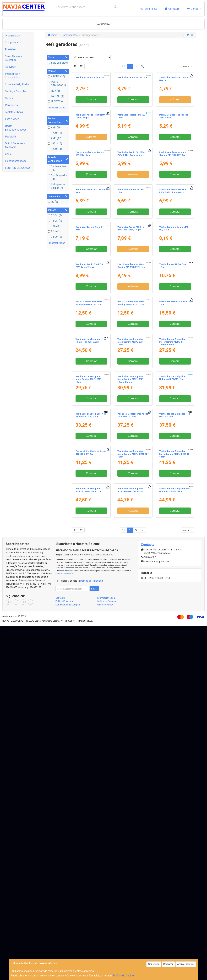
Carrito (194, 9)
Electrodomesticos (16, 161)
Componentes (13, 43)
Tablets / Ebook (14, 112)
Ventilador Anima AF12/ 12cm (133, 107)
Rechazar (168, 964)
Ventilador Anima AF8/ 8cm (90, 107)
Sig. (143, 66)
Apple (8, 154)
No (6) (53, 202)
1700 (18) (55, 133)
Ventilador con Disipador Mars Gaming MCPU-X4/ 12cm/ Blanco (172, 578)
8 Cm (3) (54, 226)
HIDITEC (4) (56, 101)
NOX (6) (54, 91)
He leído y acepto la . (81, 935)
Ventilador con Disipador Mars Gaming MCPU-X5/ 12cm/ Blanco (130, 645)
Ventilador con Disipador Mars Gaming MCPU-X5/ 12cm (88, 645)
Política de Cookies (124, 976)
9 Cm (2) (54, 231)
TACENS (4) (56, 96)
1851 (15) (55, 144)
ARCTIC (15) (56, 76)
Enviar (94, 943)
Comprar (91, 129)
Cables (9, 98)
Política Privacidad (65, 956)
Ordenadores (12, 36)
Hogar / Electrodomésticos (16, 128)
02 (136, 66)
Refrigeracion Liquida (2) (57, 186)
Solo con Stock (58, 63)
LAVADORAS (103, 24)
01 (130, 66)
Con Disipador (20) (57, 177)
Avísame (175, 129)
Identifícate (149, 9)
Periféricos (11, 105)
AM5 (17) (55, 138)
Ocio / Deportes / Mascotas (15, 145)
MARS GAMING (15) (57, 84)
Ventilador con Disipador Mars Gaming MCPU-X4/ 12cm (130, 578)
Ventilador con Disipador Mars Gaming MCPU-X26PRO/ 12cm (133, 779)
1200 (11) (55, 149)
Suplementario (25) (57, 168)
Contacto (172, 9)
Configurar (154, 964)
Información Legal (106, 952)
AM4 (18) (55, 128)
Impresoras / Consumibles (12, 76)
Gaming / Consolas (16, 91)
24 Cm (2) (55, 237)
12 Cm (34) (56, 215)
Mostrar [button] (188, 66)
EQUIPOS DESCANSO (17, 168)
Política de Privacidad (65, 928)
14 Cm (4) (55, 221)
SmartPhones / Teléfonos (14, 58)
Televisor (10, 67)
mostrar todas (57, 108)
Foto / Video (12, 119)
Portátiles (11, 49)
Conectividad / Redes (17, 84)
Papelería (10, 137)
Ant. (124, 66)
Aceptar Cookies (186, 964)
